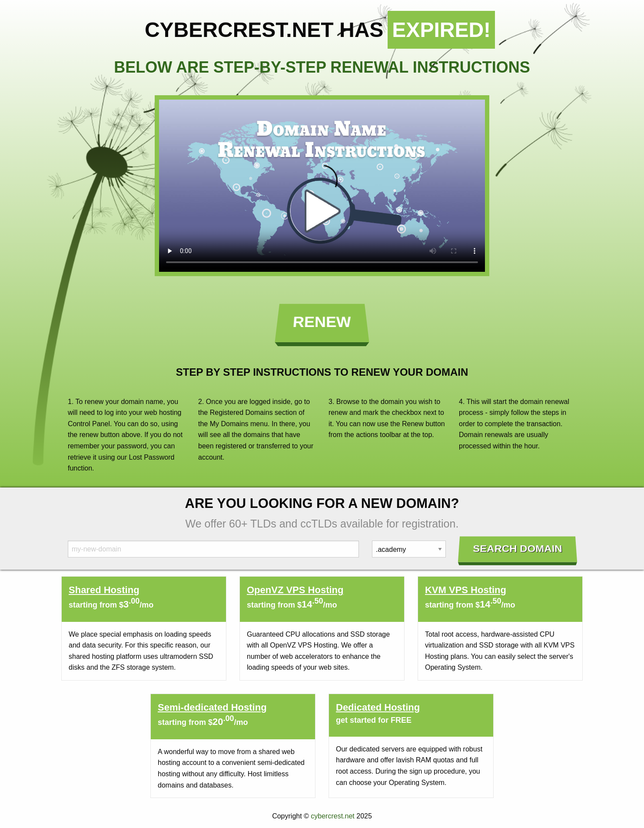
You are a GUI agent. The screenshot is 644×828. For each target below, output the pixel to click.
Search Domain (518, 549)
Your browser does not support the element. (322, 186)
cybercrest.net (332, 816)
